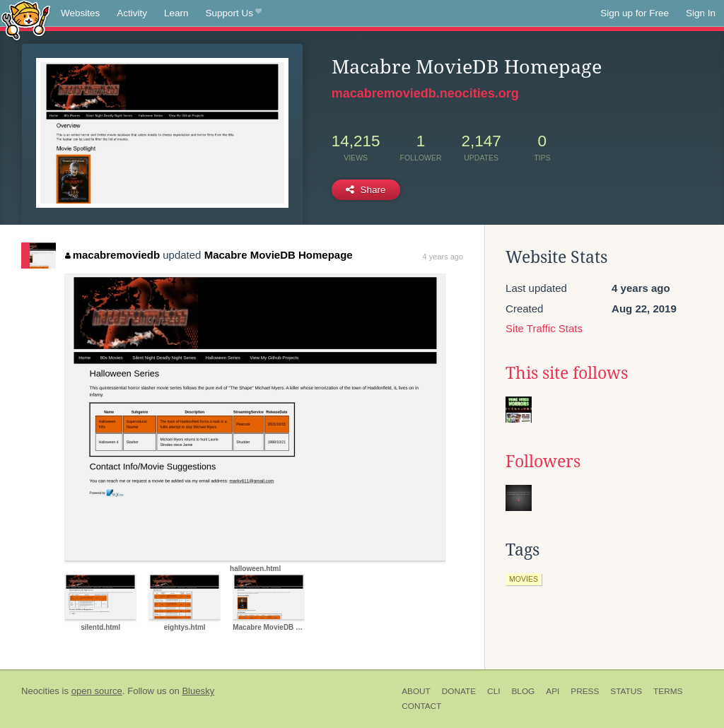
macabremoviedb (112, 255)
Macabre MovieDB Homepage (279, 255)
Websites (80, 13)
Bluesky (198, 691)
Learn (176, 13)
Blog (523, 691)
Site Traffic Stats (544, 328)
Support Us (234, 13)
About (416, 691)
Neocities (40, 691)
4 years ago (443, 257)
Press (585, 691)
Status (626, 691)
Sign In (701, 13)
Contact (421, 706)
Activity (132, 13)
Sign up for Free (635, 13)
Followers (543, 462)
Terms (668, 691)
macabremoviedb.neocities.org (425, 93)
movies (524, 579)
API (553, 691)
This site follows (567, 373)
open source (97, 691)
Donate (459, 691)
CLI (494, 691)
